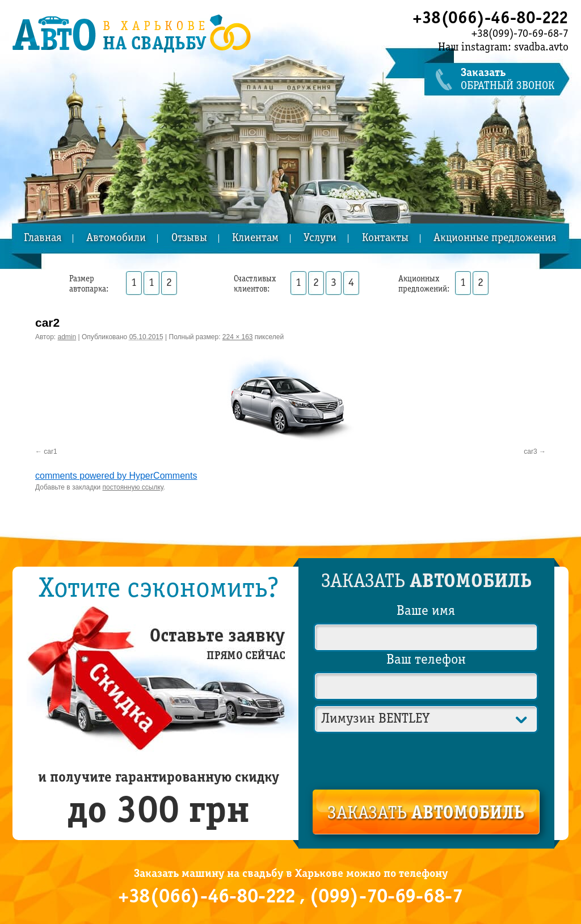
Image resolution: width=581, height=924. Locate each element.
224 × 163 (238, 337)
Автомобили (116, 239)
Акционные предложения (495, 239)
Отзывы (189, 239)
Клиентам (255, 239)
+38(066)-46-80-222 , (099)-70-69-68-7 (290, 897)
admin (67, 337)
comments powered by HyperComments (116, 476)
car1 (50, 452)
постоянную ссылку (133, 487)
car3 (530, 452)
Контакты (385, 239)
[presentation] (427, 759)
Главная (43, 239)
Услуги (320, 239)
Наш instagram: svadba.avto (503, 48)
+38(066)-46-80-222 (491, 19)
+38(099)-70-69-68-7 (520, 34)
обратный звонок (515, 80)
